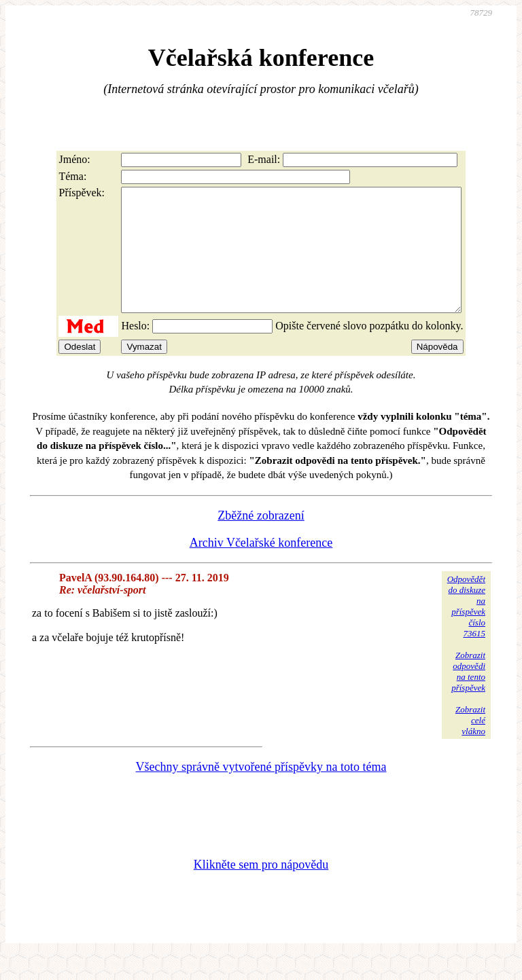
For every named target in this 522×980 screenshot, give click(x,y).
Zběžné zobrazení (261, 540)
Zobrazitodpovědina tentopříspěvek (468, 696)
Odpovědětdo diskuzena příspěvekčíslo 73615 (466, 631)
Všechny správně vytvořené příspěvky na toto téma (261, 791)
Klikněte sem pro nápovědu (261, 889)
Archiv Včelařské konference (261, 567)
